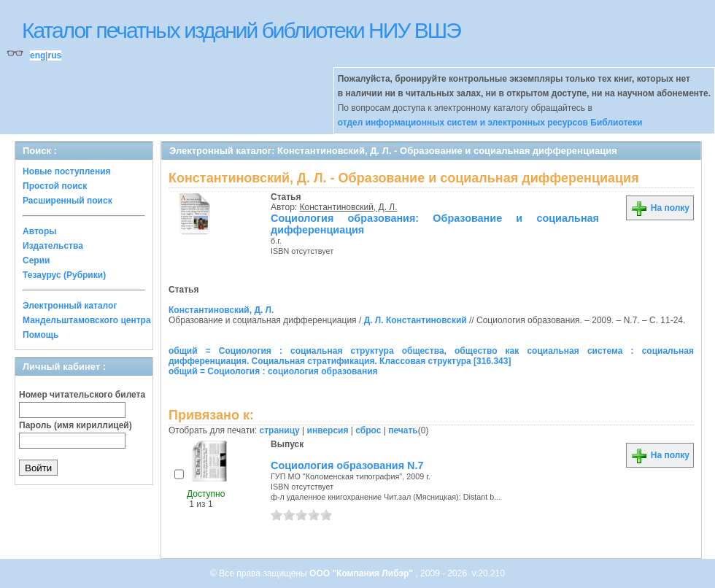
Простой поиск (55, 186)
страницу (280, 430)
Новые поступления (67, 171)
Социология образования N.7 (347, 465)
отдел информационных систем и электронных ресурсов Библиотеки (490, 123)
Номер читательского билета (82, 395)
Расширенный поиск (67, 201)
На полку (660, 208)
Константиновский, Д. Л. (349, 207)
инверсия (328, 430)
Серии (36, 260)
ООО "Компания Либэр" (362, 573)
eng (38, 55)
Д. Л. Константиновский (416, 320)
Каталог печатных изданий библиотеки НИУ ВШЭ (241, 30)
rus (54, 55)
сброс (368, 430)
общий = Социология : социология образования (273, 371)
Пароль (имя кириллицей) (76, 425)
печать (403, 430)
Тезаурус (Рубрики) (64, 275)
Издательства (53, 246)
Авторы (40, 231)
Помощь (40, 335)
